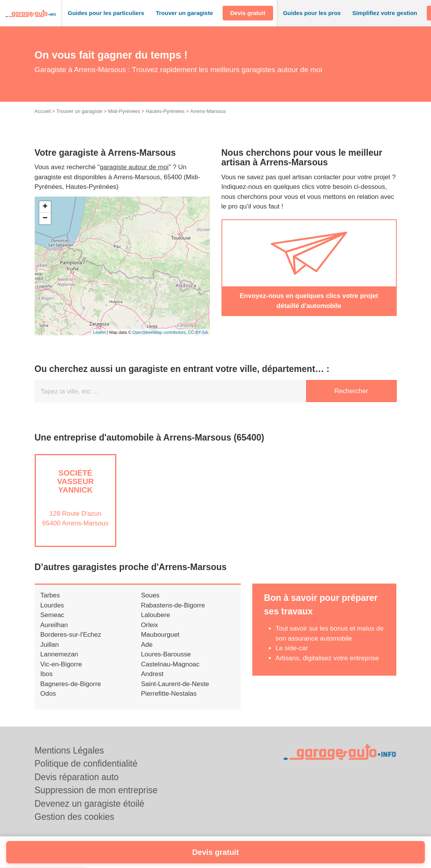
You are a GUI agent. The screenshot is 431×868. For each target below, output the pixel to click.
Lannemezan (59, 663)
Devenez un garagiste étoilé (90, 804)
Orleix (149, 633)
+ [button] (45, 215)
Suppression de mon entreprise (96, 790)
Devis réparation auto (77, 777)
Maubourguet (160, 643)
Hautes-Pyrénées (165, 120)
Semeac (52, 623)
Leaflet (100, 340)
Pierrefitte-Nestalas (169, 702)
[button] (106, 13)
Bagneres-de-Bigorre (71, 692)
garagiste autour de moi (134, 176)
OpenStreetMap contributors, (160, 340)
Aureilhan (54, 633)
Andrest (152, 682)
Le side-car (292, 657)
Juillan (50, 653)
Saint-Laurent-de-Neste (175, 692)
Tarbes (50, 604)
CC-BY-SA (198, 340)
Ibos (47, 682)
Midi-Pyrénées (124, 120)
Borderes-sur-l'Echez (71, 643)
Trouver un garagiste (79, 120)
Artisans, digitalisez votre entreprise (327, 666)
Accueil (43, 120)
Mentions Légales (69, 750)
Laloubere (156, 623)
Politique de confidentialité (86, 764)
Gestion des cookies (75, 817)
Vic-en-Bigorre (61, 672)
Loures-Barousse (166, 663)
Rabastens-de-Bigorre (173, 613)
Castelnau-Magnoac (170, 672)
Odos (48, 702)
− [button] (45, 227)
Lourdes (52, 613)
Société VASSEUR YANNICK (75, 490)
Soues (150, 604)
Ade (147, 653)
